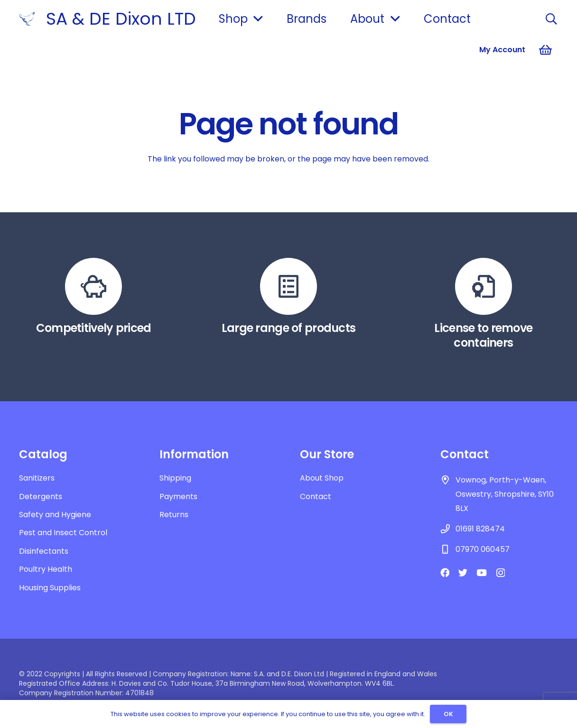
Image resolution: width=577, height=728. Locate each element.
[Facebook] (445, 572)
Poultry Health (46, 569)
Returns (174, 515)
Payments (178, 496)
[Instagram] (501, 573)
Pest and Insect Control (63, 533)
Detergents (41, 496)
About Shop (322, 478)
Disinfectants (44, 551)
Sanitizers (37, 478)
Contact (316, 496)
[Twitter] (463, 572)
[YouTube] (482, 572)
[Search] (551, 19)
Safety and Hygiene (55, 515)
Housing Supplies (50, 588)
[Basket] (545, 50)
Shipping (175, 478)
